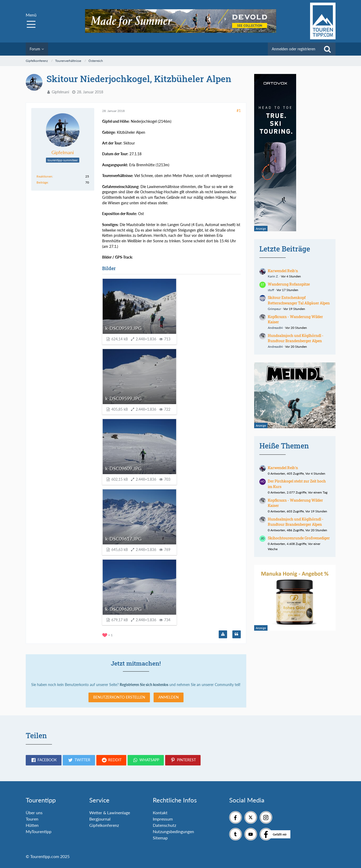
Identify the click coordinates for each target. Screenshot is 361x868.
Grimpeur (274, 309)
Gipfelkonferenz (104, 825)
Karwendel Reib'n (283, 271)
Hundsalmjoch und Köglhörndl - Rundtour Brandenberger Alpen (296, 338)
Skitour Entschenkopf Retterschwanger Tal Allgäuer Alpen (299, 300)
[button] (44, 760)
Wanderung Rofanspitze (289, 284)
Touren (32, 819)
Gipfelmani (60, 92)
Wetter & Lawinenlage (110, 813)
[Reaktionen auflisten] (108, 634)
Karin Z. (273, 276)
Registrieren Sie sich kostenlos (144, 685)
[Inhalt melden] (223, 634)
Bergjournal (100, 819)
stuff (271, 290)
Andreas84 (275, 328)
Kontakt (160, 813)
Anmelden (169, 697)
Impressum (163, 819)
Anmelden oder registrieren (294, 49)
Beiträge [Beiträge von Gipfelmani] (42, 182)
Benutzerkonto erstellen (119, 697)
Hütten (32, 825)
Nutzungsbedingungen (173, 831)
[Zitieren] (237, 634)
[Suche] (327, 49)
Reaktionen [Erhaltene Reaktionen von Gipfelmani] (44, 176)
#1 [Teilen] (239, 111)
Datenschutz (164, 825)
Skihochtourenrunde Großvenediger (299, 538)
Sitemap (160, 838)
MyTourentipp (39, 831)
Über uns (34, 813)
